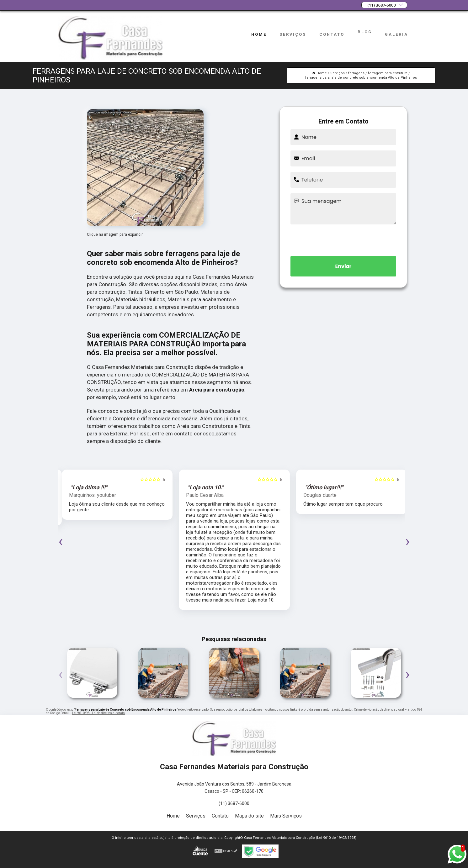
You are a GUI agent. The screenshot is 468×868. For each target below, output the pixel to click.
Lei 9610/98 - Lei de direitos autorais (98, 713)
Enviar (343, 266)
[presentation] (343, 239)
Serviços (293, 34)
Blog (365, 32)
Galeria (396, 34)
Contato (332, 34)
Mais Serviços (286, 816)
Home (259, 34)
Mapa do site (249, 816)
